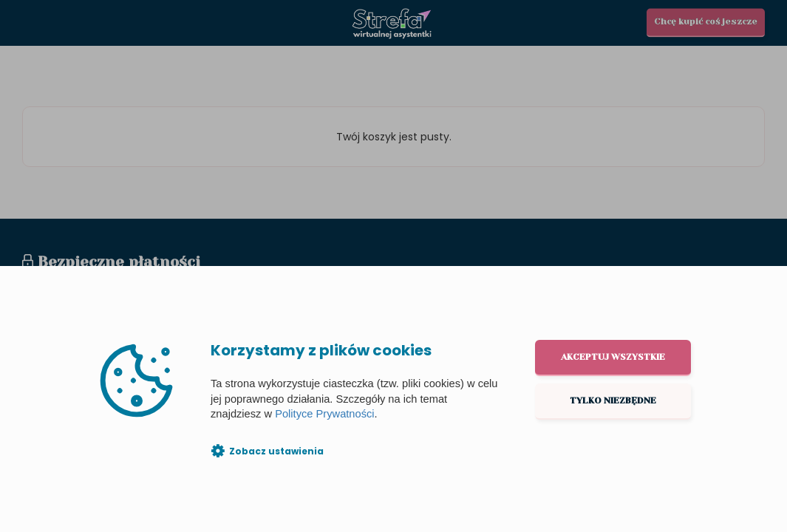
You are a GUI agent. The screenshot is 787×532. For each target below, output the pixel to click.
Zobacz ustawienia (276, 451)
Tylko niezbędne (613, 400)
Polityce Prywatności (324, 414)
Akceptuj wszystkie (613, 357)
